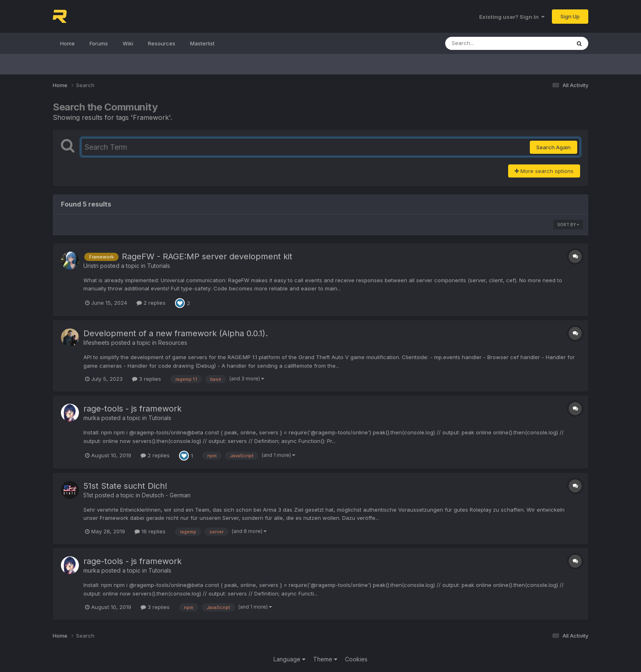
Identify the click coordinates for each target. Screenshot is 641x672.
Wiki (128, 43)
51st (88, 495)
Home (67, 43)
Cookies (356, 659)
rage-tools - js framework (132, 409)
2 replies (151, 303)
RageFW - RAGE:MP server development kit (207, 256)
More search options (544, 171)
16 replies (150, 531)
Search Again (554, 147)
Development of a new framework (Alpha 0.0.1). (176, 333)
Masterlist (202, 43)
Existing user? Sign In (512, 17)
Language (289, 659)
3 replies (147, 379)
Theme (325, 659)
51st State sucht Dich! (125, 486)
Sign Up (570, 16)
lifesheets (96, 343)
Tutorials (159, 266)
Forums (99, 43)
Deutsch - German (166, 495)
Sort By (568, 225)
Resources (162, 43)
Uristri (91, 266)
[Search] (485, 43)
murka (92, 418)
